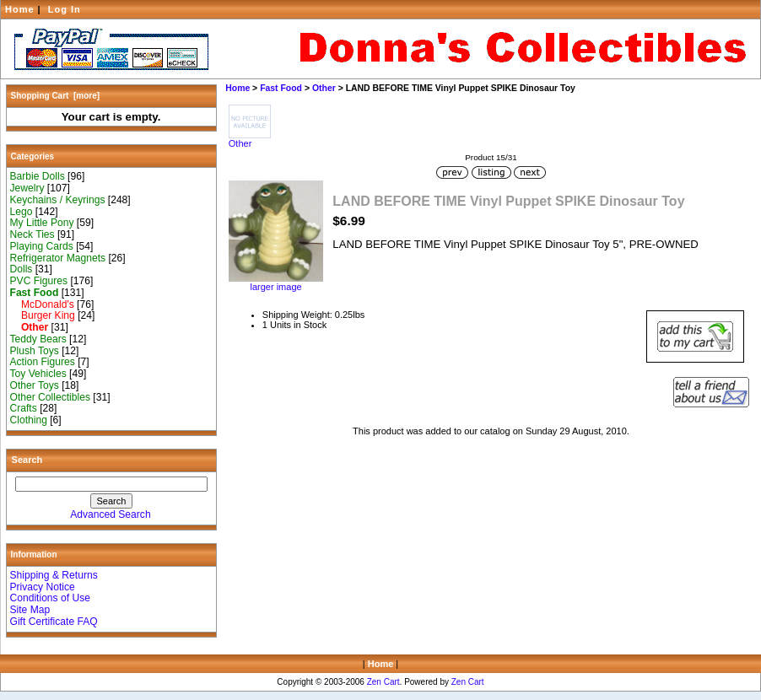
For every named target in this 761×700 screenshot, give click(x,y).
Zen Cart (383, 682)
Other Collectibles (50, 397)
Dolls (22, 269)
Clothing (29, 420)
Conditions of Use (50, 598)
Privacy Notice (43, 587)
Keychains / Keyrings (58, 200)
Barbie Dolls (38, 176)
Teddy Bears (38, 339)
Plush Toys (35, 351)
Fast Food (281, 88)
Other (324, 88)
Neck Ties (32, 234)
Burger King (43, 315)
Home (20, 9)
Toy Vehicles (38, 374)
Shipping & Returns (54, 575)
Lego (22, 212)
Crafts (24, 408)
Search (27, 460)
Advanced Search (110, 514)
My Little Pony (42, 223)
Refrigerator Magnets (58, 258)
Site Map (30, 610)
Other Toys (35, 385)
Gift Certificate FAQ (54, 622)
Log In (65, 9)
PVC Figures (39, 281)
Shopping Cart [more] (56, 96)
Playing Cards (42, 246)
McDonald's (42, 304)
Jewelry (27, 188)
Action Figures (43, 362)
